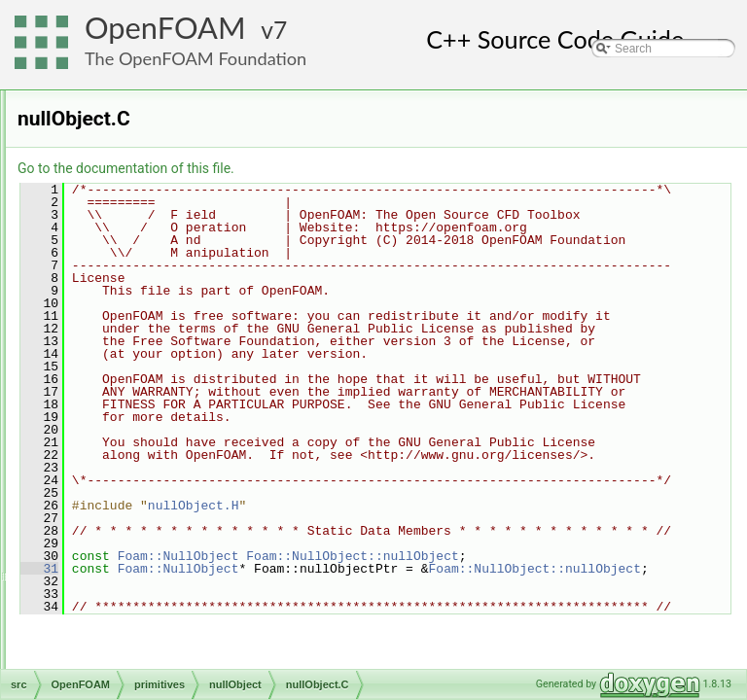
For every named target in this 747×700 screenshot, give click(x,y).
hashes (130, 283)
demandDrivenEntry (162, 176)
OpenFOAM (165, 28)
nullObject (137, 368)
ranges (129, 604)
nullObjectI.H (160, 433)
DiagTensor (141, 197)
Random (133, 582)
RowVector (139, 625)
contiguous (139, 155)
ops (120, 475)
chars (125, 112)
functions (134, 240)
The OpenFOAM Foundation (196, 58)
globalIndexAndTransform (178, 262)
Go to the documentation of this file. (369, 168)
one (121, 454)
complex (133, 133)
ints (120, 304)
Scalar (127, 647)
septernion (138, 668)
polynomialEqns (152, 518)
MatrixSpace (143, 326)
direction (133, 219)
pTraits (128, 540)
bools (125, 90)
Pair (121, 497)
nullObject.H (158, 411)
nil (117, 347)
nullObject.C (158, 390)
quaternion (139, 561)
